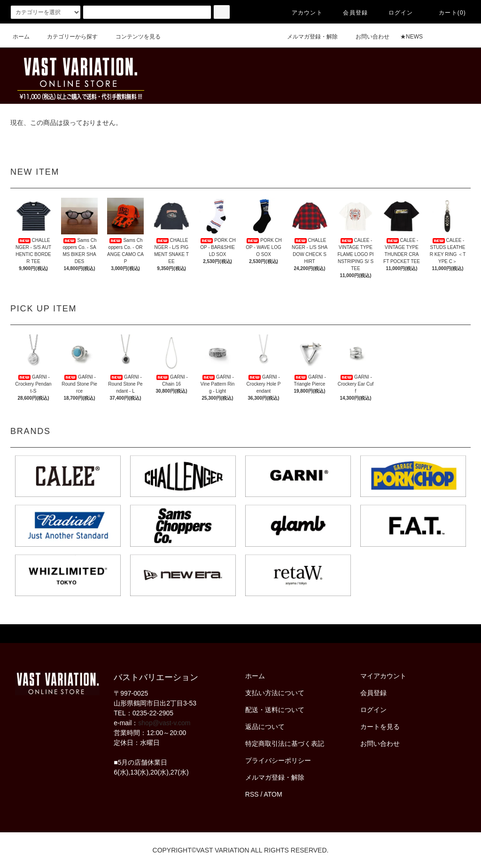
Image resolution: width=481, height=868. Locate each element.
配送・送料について (275, 710)
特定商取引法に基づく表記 (285, 744)
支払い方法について (275, 693)
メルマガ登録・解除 (307, 37)
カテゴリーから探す (67, 37)
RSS (252, 794)
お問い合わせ (367, 37)
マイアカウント (383, 676)
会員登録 (350, 13)
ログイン (395, 13)
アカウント (302, 13)
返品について (265, 727)
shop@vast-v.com (164, 723)
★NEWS (411, 37)
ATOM (273, 794)
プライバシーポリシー (278, 760)
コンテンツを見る (132, 37)
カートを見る (380, 727)
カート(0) (447, 13)
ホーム (21, 37)
